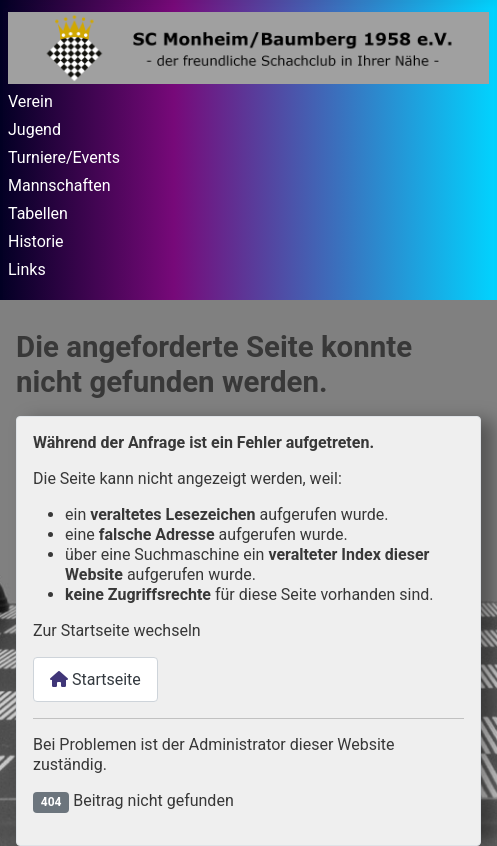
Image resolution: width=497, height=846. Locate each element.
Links (27, 269)
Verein (30, 101)
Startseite (95, 679)
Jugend (34, 129)
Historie (36, 241)
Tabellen (38, 213)
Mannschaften (59, 185)
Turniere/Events (64, 157)
